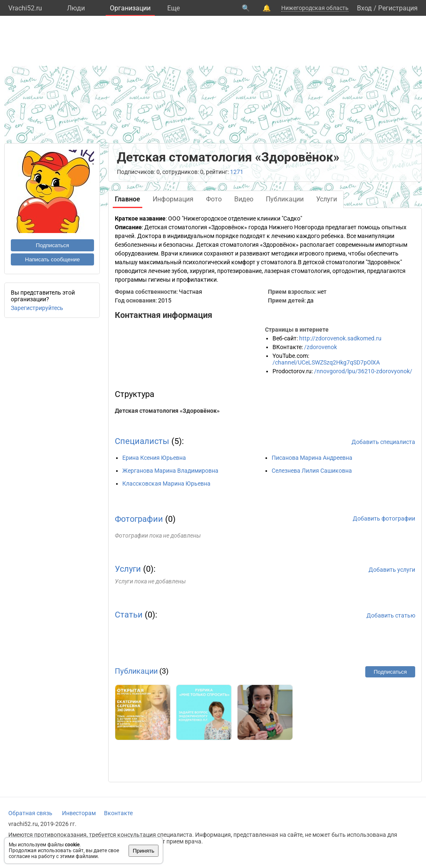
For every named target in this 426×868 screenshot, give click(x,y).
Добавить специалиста (383, 442)
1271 (237, 172)
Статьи (129, 615)
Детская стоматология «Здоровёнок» (167, 411)
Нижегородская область (315, 8)
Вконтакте (118, 813)
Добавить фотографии (384, 518)
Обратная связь (30, 813)
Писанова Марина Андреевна (312, 458)
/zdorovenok (321, 347)
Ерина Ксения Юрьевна (154, 458)
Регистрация (398, 8)
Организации (130, 8)
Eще (173, 8)
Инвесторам (79, 813)
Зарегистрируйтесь (37, 308)
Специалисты (142, 441)
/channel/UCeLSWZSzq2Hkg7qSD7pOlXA (326, 362)
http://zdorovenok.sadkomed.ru (340, 338)
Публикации (136, 671)
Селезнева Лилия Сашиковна (312, 471)
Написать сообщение (52, 259)
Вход (364, 8)
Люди (76, 8)
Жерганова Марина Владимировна (170, 471)
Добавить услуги (392, 570)
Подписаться (52, 245)
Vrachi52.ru (25, 8)
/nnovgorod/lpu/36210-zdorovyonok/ (363, 371)
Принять (144, 851)
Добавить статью (391, 615)
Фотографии (139, 519)
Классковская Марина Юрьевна (166, 484)
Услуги (128, 569)
